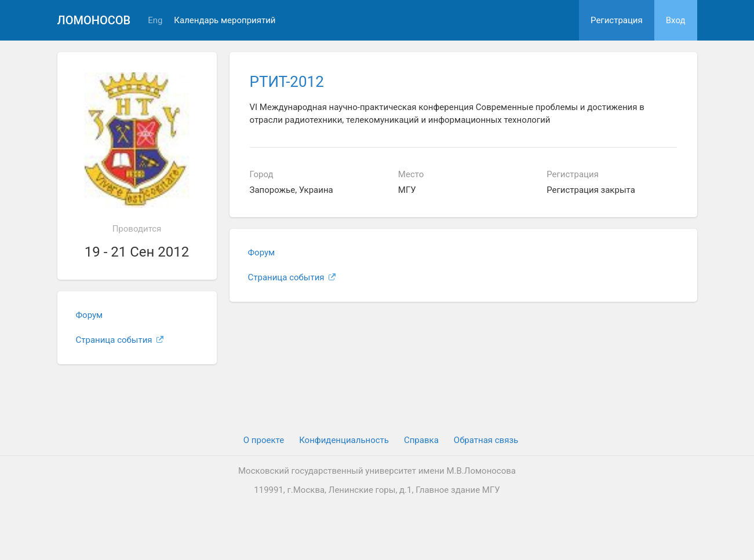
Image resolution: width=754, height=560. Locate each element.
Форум (90, 315)
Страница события (120, 340)
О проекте (264, 440)
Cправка (421, 440)
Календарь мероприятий (225, 21)
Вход (676, 20)
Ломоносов (94, 20)
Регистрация (617, 20)
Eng (155, 21)
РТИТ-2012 (287, 82)
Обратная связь (486, 440)
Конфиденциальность (344, 440)
